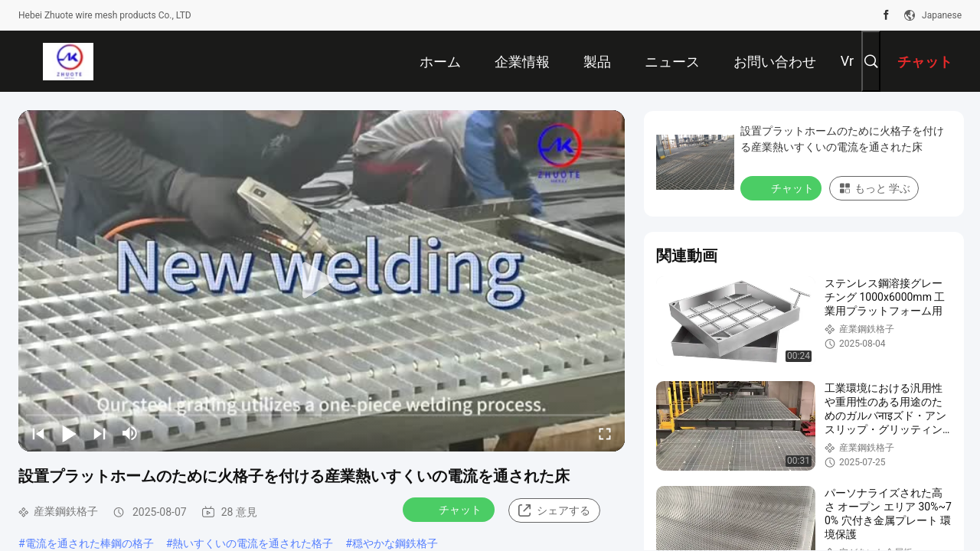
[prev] (38, 433)
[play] (322, 281)
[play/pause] (69, 433)
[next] (100, 433)
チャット (450, 509)
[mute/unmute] (130, 433)
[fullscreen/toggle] (605, 433)
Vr (847, 61)
